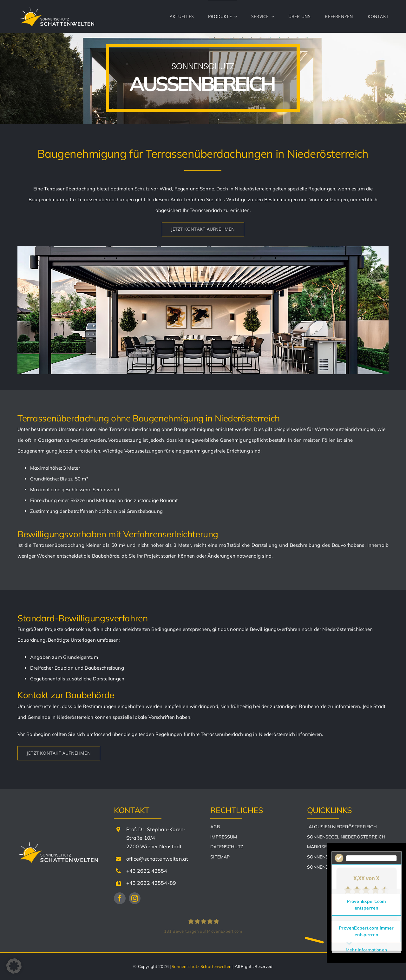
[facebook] (120, 898)
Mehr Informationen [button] (366, 950)
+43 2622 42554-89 (151, 883)
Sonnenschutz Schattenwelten (202, 966)
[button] (14, 966)
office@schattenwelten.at (157, 859)
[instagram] (135, 898)
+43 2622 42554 (147, 871)
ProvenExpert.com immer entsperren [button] (366, 931)
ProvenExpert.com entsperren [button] (366, 905)
